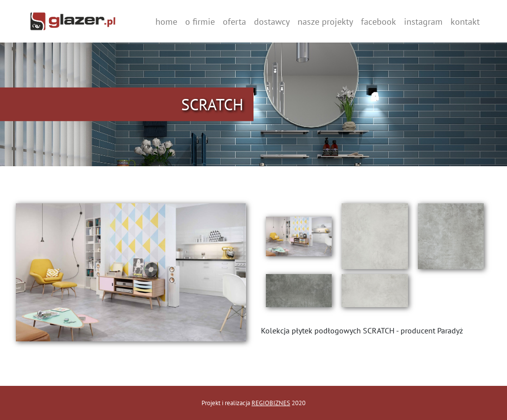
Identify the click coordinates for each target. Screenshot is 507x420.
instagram (423, 22)
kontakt (465, 22)
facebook (379, 22)
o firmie (200, 22)
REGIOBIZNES (271, 403)
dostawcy (272, 22)
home (166, 22)
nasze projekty (325, 22)
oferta (234, 22)
